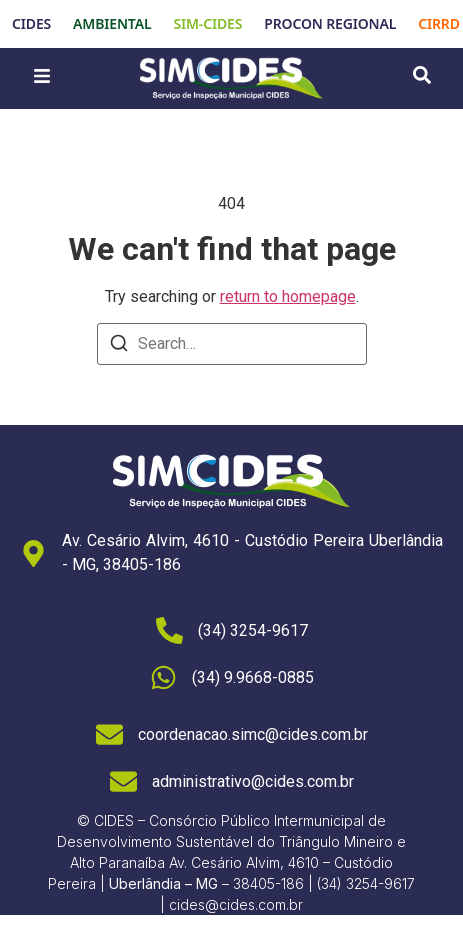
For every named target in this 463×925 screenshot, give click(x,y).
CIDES (31, 23)
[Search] (119, 346)
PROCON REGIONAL (330, 23)
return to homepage (288, 296)
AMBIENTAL (112, 23)
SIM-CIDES (207, 23)
